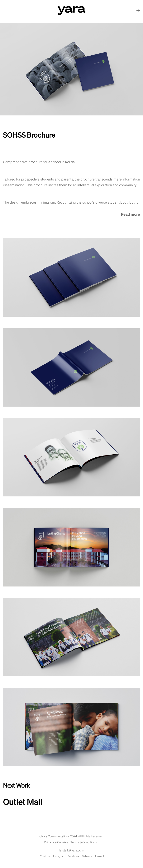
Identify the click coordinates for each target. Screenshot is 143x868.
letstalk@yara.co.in (71, 851)
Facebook (74, 856)
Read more (130, 215)
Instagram (59, 856)
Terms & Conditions (84, 843)
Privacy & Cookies (56, 843)
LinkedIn (100, 856)
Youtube (45, 856)
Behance (87, 856)
